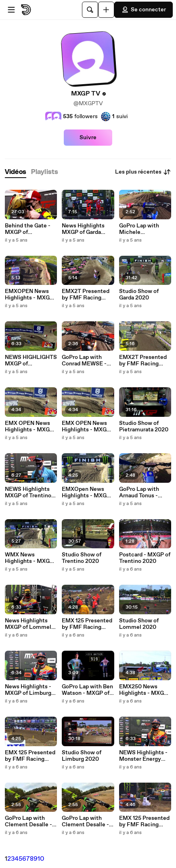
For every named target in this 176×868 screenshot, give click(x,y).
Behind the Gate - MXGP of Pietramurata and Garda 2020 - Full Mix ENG (28, 229)
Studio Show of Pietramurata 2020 (144, 427)
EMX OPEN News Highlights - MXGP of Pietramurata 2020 (29, 427)
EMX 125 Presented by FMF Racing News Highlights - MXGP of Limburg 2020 (30, 756)
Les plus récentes (143, 172)
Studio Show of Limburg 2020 (82, 756)
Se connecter (144, 10)
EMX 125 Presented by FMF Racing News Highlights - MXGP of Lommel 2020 (87, 624)
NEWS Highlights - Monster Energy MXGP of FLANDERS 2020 (143, 756)
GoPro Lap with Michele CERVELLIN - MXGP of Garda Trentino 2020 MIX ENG (144, 229)
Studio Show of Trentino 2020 (82, 558)
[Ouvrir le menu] (11, 10)
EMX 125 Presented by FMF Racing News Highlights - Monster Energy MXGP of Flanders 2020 (144, 821)
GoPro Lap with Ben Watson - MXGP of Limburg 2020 (87, 690)
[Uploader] (106, 10)
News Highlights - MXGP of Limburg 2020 (28, 690)
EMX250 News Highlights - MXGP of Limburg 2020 (143, 690)
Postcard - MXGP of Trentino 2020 (145, 558)
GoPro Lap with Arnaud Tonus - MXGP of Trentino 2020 (142, 492)
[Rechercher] (90, 10)
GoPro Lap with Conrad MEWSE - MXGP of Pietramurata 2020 (86, 361)
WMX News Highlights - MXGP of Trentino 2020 (29, 558)
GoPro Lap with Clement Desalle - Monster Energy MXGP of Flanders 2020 (28, 821)
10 (41, 859)
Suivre (88, 138)
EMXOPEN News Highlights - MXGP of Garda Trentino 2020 (29, 295)
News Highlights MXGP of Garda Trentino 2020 (83, 229)
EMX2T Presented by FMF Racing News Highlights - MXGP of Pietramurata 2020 (144, 361)
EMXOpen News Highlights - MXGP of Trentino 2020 (86, 492)
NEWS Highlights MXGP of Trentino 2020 (28, 492)
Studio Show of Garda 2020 (139, 295)
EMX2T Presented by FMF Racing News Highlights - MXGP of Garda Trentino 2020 (86, 295)
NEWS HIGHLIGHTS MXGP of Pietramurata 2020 (31, 361)
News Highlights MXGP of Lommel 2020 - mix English (29, 624)
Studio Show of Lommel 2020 (139, 624)
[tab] (16, 172)
